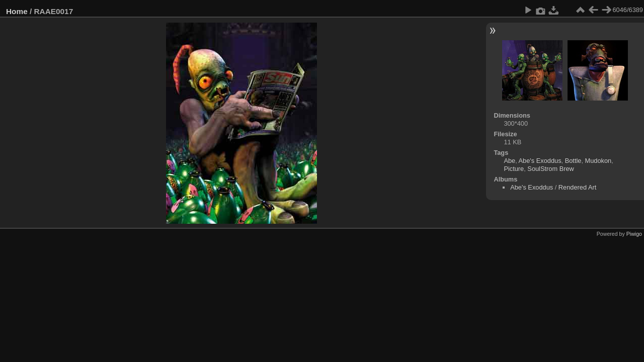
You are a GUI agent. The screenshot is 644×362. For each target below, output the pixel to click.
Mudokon (598, 161)
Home (17, 11)
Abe (509, 161)
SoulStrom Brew (550, 169)
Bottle (573, 161)
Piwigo (634, 234)
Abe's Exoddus (540, 161)
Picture (514, 169)
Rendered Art (577, 187)
